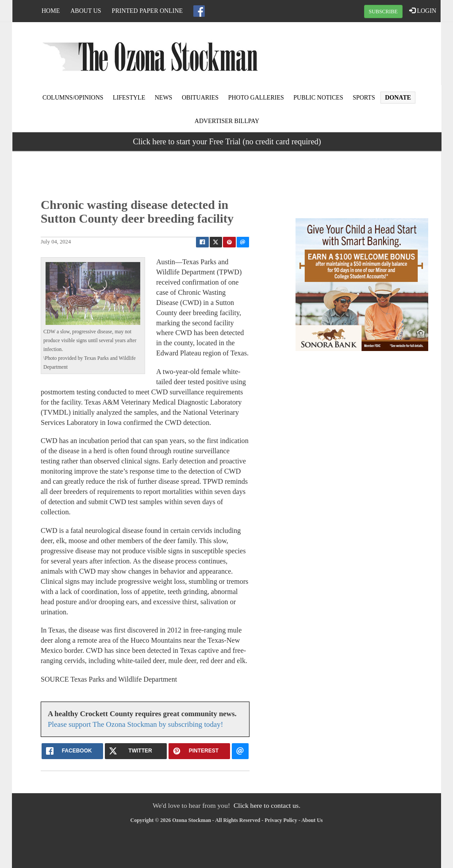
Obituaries (200, 98)
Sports (364, 98)
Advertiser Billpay (227, 121)
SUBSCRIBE (383, 12)
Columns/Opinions (73, 98)
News (164, 98)
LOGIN (423, 11)
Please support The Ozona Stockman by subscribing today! (135, 724)
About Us (86, 11)
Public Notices (318, 98)
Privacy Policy (281, 820)
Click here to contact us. (267, 805)
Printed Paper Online (148, 11)
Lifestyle (129, 98)
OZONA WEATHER (369, 55)
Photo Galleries (256, 98)
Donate (398, 98)
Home (51, 11)
